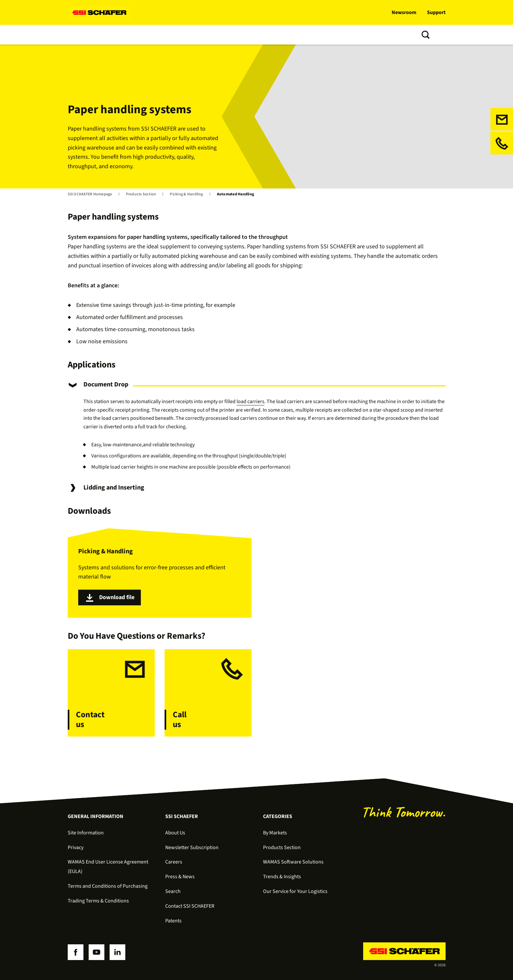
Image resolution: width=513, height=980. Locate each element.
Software (143, 35)
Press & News (180, 877)
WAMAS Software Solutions (293, 862)
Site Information (86, 833)
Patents (173, 921)
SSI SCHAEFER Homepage (90, 194)
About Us (175, 833)
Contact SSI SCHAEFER (190, 906)
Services (174, 35)
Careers (174, 862)
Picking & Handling (186, 194)
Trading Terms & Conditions (98, 901)
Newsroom (404, 12)
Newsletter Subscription (192, 847)
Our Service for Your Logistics (295, 891)
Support (436, 12)
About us (253, 35)
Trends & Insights (213, 35)
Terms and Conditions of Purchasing (108, 886)
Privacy (76, 847)
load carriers (250, 401)
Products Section (141, 194)
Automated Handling (235, 194)
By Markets (275, 833)
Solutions (81, 35)
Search (173, 891)
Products (112, 35)
